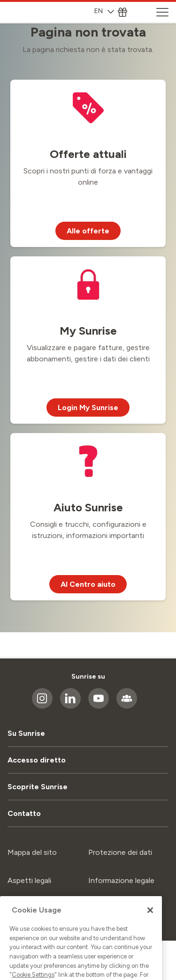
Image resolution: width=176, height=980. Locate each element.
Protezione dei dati (120, 852)
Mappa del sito (32, 852)
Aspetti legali (29, 880)
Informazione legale (121, 880)
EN (104, 11)
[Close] (150, 937)
